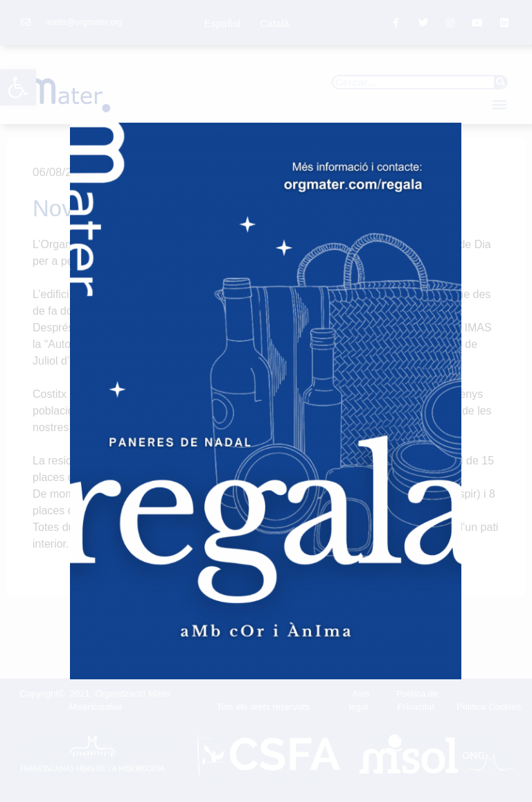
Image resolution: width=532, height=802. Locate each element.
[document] (266, 401)
